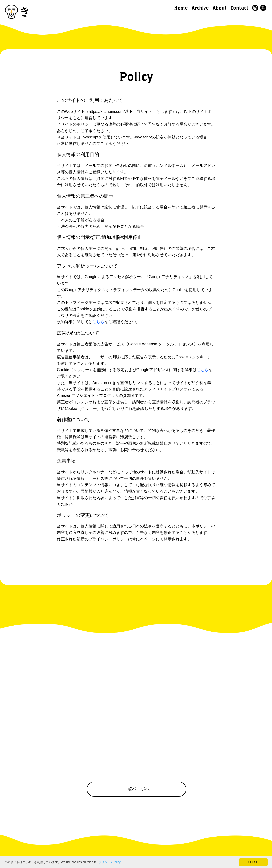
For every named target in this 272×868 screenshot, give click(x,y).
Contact (239, 8)
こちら (98, 322)
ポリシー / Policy (110, 862)
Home (181, 8)
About (220, 8)
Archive (200, 8)
